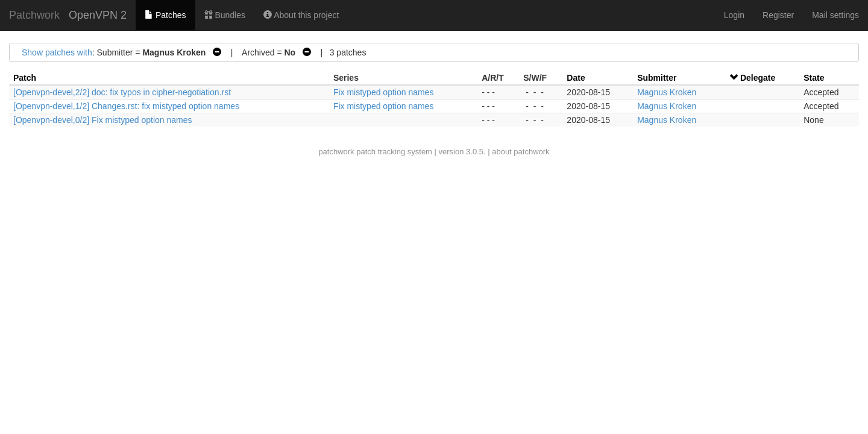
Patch (25, 78)
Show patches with (57, 52)
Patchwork (34, 15)
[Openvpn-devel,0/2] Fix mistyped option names (103, 120)
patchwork (336, 152)
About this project (301, 15)
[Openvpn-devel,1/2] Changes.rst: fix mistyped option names (126, 106)
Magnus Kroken (667, 92)
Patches (165, 15)
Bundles (225, 15)
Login (734, 15)
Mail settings (835, 15)
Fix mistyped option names (384, 92)
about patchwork (520, 152)
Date (576, 78)
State (814, 78)
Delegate (758, 78)
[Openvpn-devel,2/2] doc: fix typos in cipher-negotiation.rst (122, 92)
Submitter (657, 78)
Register (778, 15)
